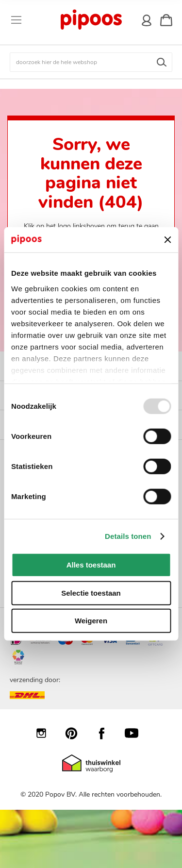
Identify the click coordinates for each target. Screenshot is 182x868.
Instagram (46, 733)
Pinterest (76, 733)
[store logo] (91, 20)
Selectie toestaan (91, 593)
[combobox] (91, 62)
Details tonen (128, 536)
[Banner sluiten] (167, 240)
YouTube (136, 733)
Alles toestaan (91, 565)
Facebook (106, 733)
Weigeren (91, 621)
